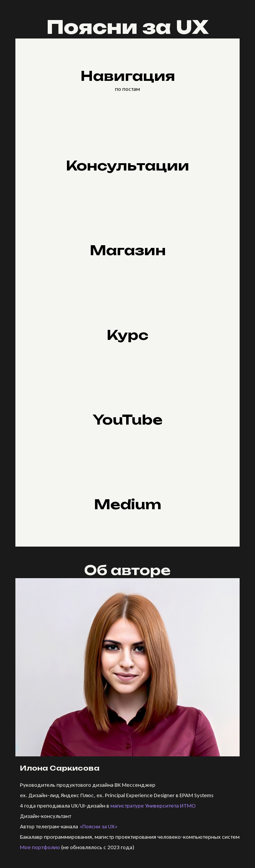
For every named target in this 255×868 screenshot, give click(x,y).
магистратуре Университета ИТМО (153, 806)
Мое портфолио (40, 847)
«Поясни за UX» (98, 826)
